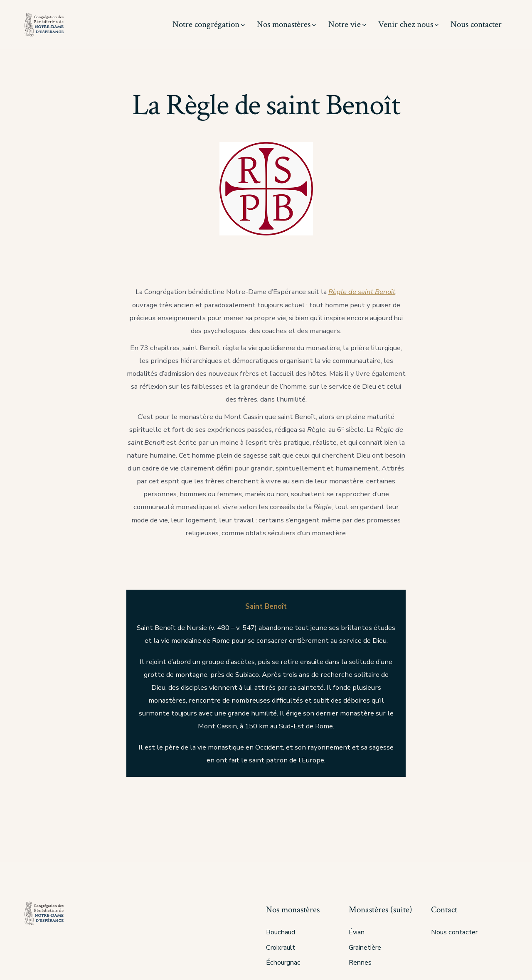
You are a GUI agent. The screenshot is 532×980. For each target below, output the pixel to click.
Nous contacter (476, 24)
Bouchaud (281, 932)
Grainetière (365, 948)
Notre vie (347, 24)
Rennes (360, 963)
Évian (357, 932)
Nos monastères (286, 24)
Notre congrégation (209, 24)
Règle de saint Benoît (362, 292)
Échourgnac (283, 963)
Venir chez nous (408, 24)
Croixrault (281, 948)
